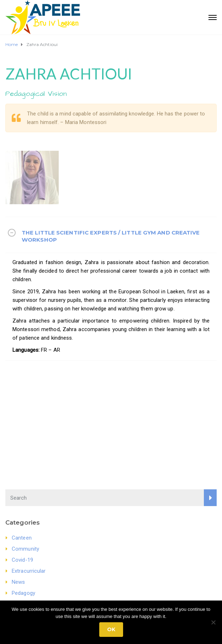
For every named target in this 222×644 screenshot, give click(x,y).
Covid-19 (22, 560)
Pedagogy (23, 593)
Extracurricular (29, 571)
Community (25, 549)
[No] (213, 622)
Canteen (22, 538)
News (18, 582)
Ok (111, 629)
